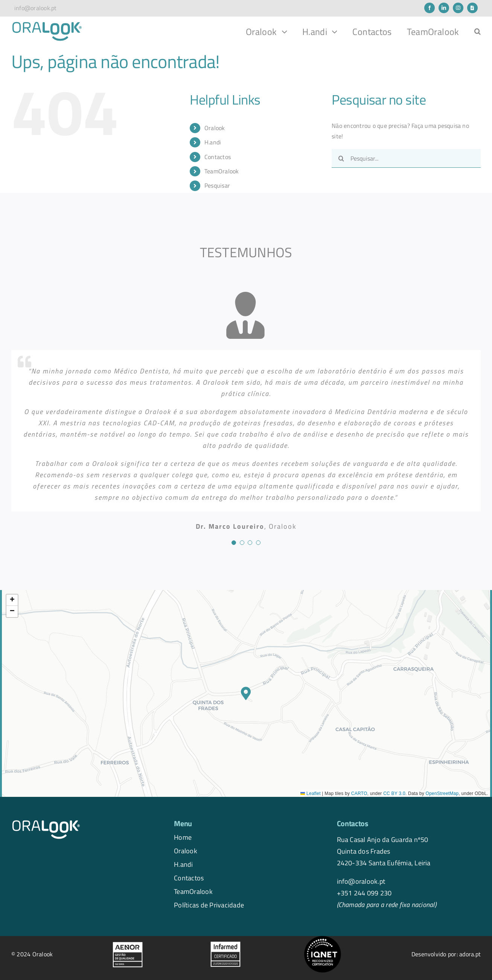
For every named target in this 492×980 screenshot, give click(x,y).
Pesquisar (217, 185)
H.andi (213, 142)
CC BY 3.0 (394, 793)
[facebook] (430, 8)
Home (183, 837)
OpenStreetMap (442, 793)
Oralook (215, 128)
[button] (478, 32)
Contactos (218, 157)
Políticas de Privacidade (209, 905)
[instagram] (458, 8)
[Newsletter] (472, 8)
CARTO (359, 793)
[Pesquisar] (341, 158)
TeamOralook (222, 171)
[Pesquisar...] (406, 158)
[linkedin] (444, 8)
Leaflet (310, 793)
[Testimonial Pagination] (234, 543)
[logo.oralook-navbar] (47, 24)
